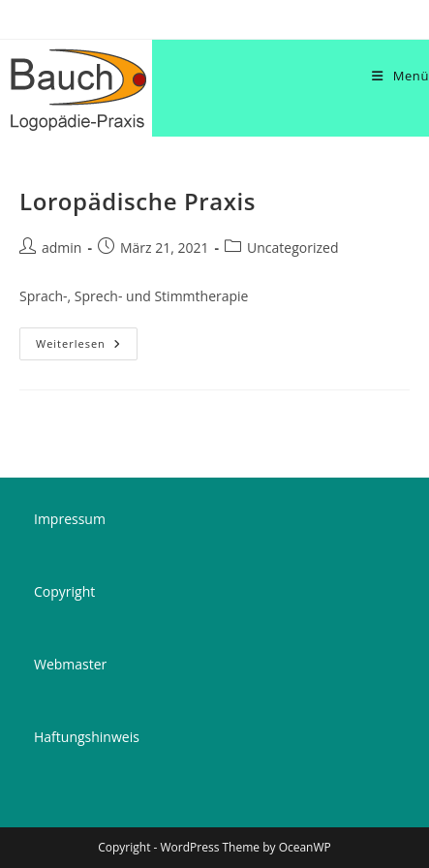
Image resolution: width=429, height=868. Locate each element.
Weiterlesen (87, 347)
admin (61, 248)
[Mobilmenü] (400, 76)
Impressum (70, 519)
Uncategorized (292, 248)
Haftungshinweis (87, 737)
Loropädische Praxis (138, 201)
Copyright (64, 591)
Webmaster (70, 664)
